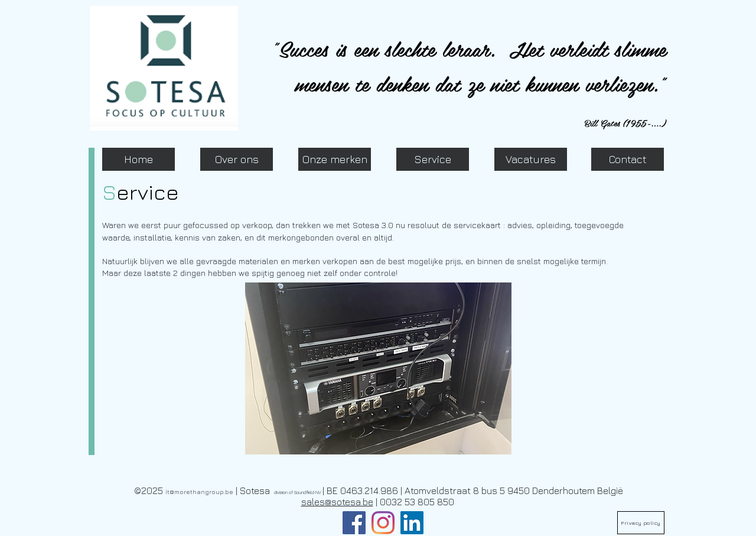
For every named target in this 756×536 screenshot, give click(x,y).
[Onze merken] (335, 159)
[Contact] (628, 159)
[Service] (433, 159)
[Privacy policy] (641, 523)
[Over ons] (237, 159)
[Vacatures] (531, 159)
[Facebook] (354, 523)
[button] (378, 368)
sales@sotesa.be (337, 502)
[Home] (139, 159)
